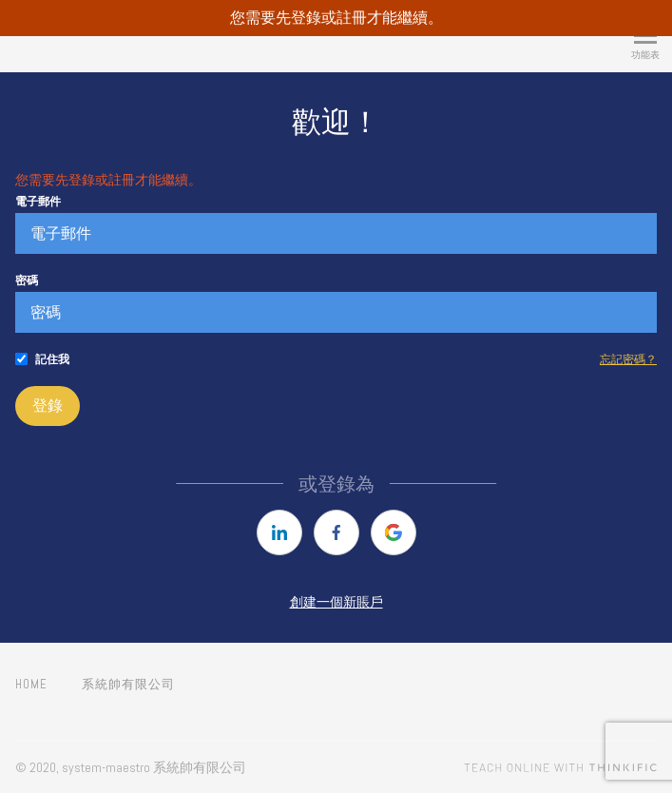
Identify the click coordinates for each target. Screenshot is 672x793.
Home (31, 684)
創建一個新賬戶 (336, 602)
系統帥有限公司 (128, 684)
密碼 (27, 280)
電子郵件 (38, 202)
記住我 (52, 359)
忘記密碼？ (628, 359)
